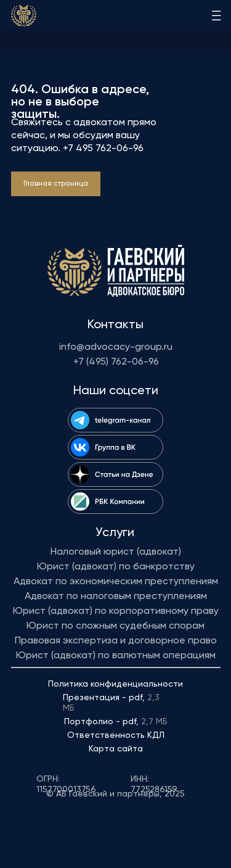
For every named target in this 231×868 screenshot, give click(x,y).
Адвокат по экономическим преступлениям (116, 582)
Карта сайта (116, 749)
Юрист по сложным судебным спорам (115, 626)
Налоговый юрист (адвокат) (116, 552)
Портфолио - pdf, (116, 722)
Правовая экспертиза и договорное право (116, 641)
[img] (24, 16)
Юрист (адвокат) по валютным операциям (116, 656)
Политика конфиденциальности (115, 684)
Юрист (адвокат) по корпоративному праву (116, 611)
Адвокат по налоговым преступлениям (116, 597)
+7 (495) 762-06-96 (116, 362)
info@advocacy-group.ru (116, 347)
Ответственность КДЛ (116, 735)
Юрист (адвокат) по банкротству (116, 567)
